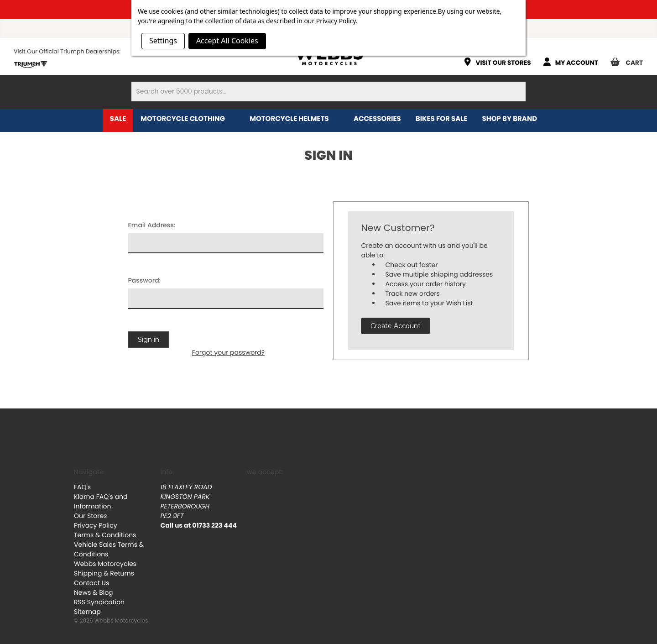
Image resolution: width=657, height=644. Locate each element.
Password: (145, 280)
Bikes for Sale (442, 119)
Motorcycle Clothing (188, 119)
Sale (118, 119)
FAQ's (82, 487)
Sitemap (87, 612)
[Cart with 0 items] (630, 59)
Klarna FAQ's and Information (101, 501)
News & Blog (94, 592)
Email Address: (152, 225)
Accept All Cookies (227, 41)
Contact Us (91, 583)
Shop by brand (515, 119)
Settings (163, 41)
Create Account (396, 326)
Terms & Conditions (105, 535)
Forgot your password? (228, 352)
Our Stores (90, 516)
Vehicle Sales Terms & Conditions (109, 549)
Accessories (377, 119)
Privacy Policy (96, 525)
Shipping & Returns (104, 573)
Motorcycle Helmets (294, 119)
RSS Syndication (99, 602)
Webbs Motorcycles (105, 564)
